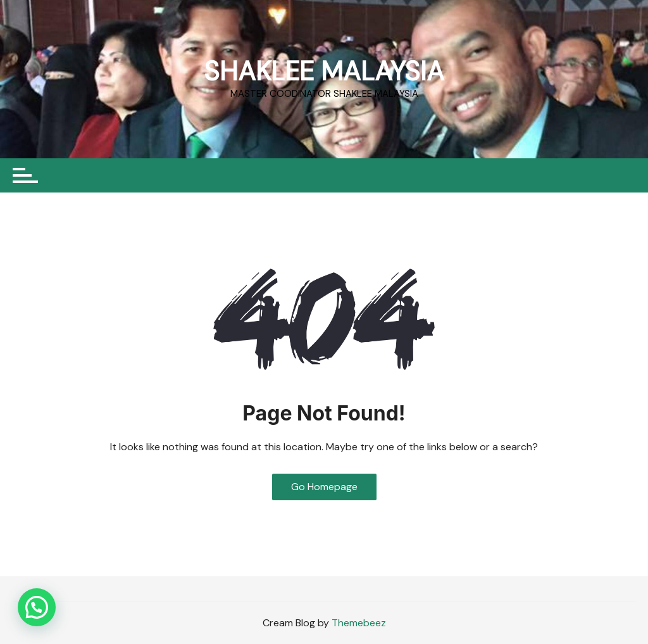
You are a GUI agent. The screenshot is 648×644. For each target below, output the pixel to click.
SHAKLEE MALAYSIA (324, 71)
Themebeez (359, 623)
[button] (37, 607)
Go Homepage (324, 487)
